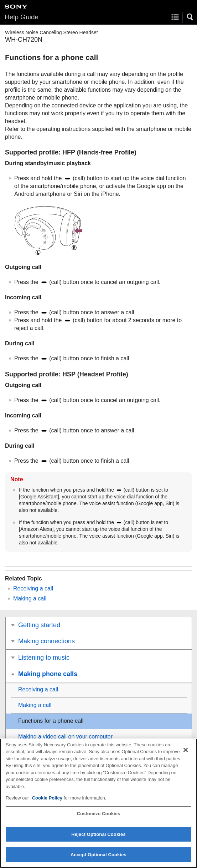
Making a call (30, 598)
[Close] (186, 753)
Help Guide (22, 17)
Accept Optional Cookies (98, 858)
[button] (190, 17)
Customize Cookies (98, 816)
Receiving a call (33, 588)
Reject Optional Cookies (98, 837)
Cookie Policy (48, 801)
